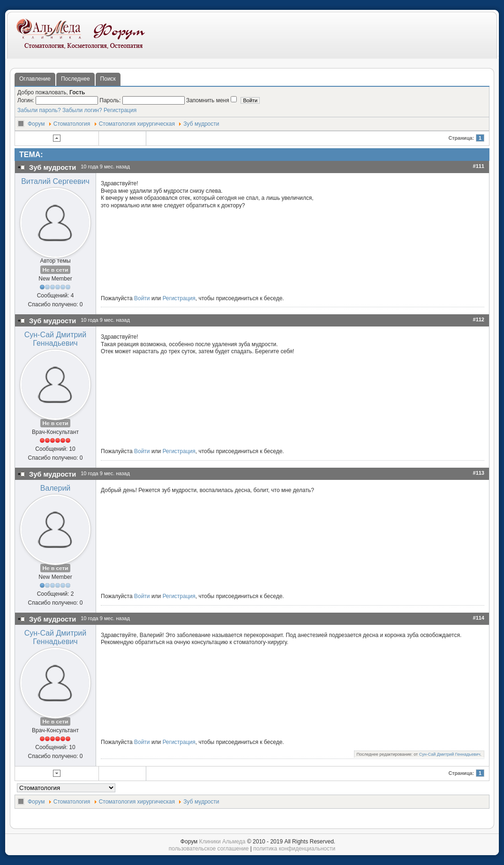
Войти (142, 298)
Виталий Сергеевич (55, 181)
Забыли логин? (82, 110)
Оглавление (35, 79)
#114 (479, 618)
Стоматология (72, 124)
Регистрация (120, 110)
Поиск (108, 79)
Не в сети (55, 270)
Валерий (56, 488)
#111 (479, 166)
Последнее (75, 79)
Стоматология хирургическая (137, 124)
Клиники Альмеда (222, 842)
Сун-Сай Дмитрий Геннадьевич (55, 339)
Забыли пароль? (39, 110)
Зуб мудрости (201, 124)
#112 (479, 319)
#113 (479, 473)
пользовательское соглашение (209, 849)
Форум (36, 124)
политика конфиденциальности (294, 849)
